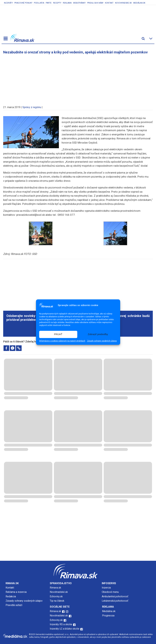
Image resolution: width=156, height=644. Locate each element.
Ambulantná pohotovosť (115, 596)
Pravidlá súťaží (14, 605)
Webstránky (79, 3)
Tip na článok (57, 601)
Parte (49, 3)
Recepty (57, 3)
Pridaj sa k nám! (95, 3)
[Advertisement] (78, 78)
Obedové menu (110, 592)
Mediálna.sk (139, 3)
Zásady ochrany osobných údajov (102, 341)
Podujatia (39, 3)
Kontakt (109, 3)
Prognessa (108, 616)
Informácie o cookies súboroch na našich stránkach (62, 341)
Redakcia (11, 596)
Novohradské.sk (59, 592)
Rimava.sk (55, 588)
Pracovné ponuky (23, 3)
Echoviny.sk (56, 596)
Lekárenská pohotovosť (115, 601)
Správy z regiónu (32, 107)
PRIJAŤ (58, 334)
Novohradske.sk (123, 3)
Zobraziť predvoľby (98, 334)
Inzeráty (8, 3)
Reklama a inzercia (16, 592)
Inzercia (106, 588)
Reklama (67, 3)
